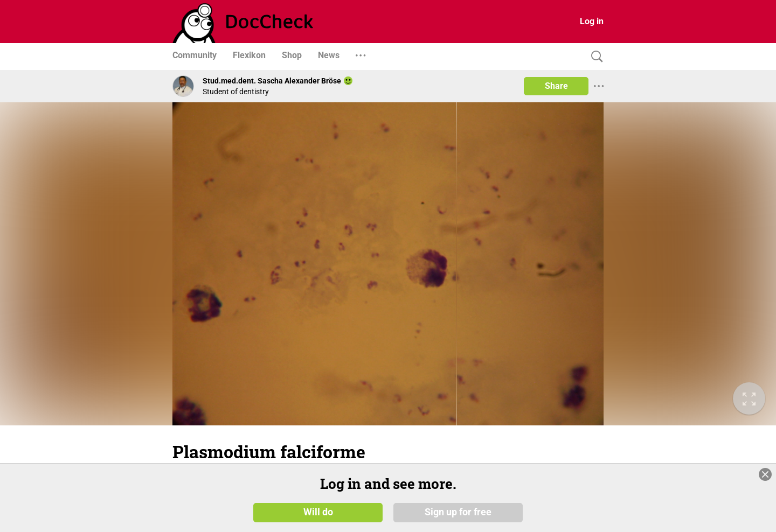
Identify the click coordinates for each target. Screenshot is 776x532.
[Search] (594, 57)
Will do (318, 512)
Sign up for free (458, 512)
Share (556, 86)
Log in (592, 21)
